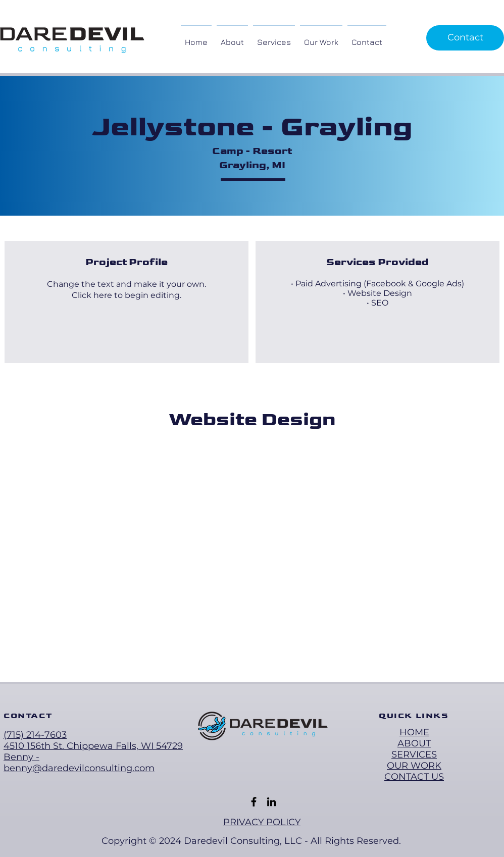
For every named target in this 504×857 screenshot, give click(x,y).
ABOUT (414, 743)
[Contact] (465, 38)
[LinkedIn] (271, 802)
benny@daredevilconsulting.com (79, 768)
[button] (274, 38)
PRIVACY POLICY (262, 822)
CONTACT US (414, 777)
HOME (414, 732)
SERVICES (414, 754)
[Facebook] (254, 802)
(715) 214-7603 (35, 735)
